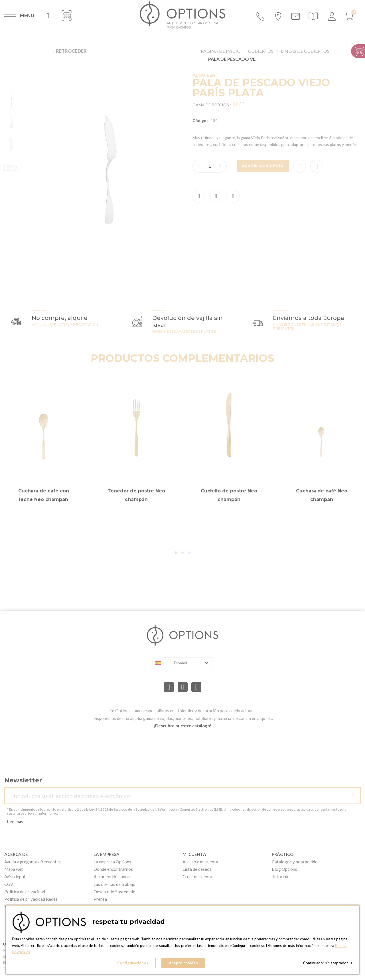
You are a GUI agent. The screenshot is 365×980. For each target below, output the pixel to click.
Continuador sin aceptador (328, 963)
